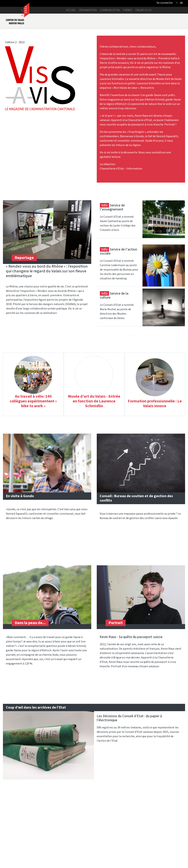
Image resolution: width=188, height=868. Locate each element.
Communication (110, 10)
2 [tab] (135, 335)
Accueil (71, 10)
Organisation (88, 10)
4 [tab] (147, 335)
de (181, 3)
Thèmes (128, 10)
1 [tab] (130, 335)
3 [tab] (141, 335)
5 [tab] (152, 335)
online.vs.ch (143, 10)
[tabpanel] (141, 222)
